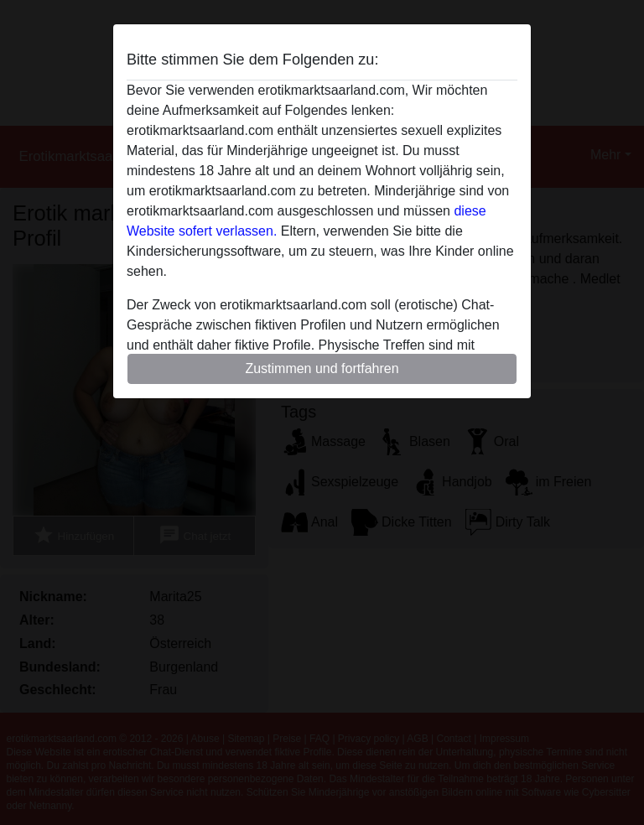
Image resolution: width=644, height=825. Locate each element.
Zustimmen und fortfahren (322, 368)
